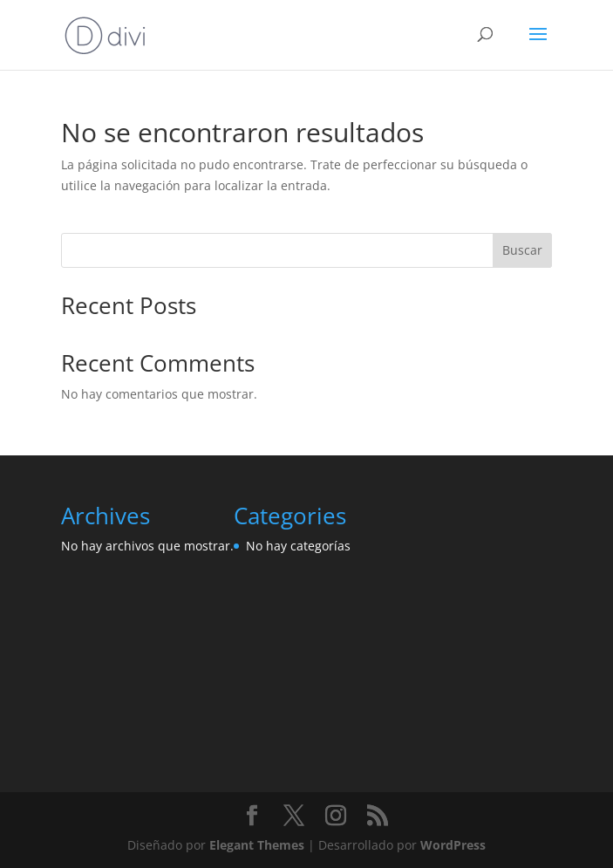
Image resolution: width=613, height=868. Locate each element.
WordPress (453, 845)
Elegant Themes (257, 845)
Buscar (522, 250)
